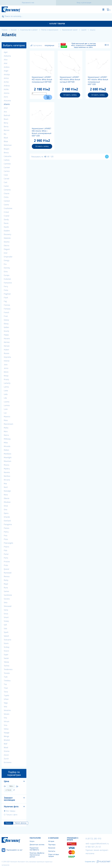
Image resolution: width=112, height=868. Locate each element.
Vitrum (7, 722)
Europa (7, 275)
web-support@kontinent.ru (97, 844)
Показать (9, 823)
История (51, 841)
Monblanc (8, 454)
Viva (6, 725)
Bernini (7, 130)
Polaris (6, 547)
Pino (6, 536)
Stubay (7, 647)
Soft (5, 625)
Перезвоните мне (28, 3)
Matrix (6, 435)
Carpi (6, 175)
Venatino (7, 710)
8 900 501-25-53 (93, 847)
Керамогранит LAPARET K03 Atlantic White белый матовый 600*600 (70, 80)
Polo (5, 551)
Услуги (32, 841)
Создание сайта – (91, 862)
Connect (7, 201)
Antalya (7, 75)
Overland (7, 521)
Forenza (7, 305)
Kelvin (6, 372)
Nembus (7, 476)
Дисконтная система (37, 845)
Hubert (6, 350)
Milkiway (7, 439)
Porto (6, 558)
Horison (7, 346)
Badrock (7, 115)
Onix (6, 510)
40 (45, 157)
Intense (7, 361)
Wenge (6, 736)
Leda (6, 394)
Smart (6, 617)
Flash (6, 298)
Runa (6, 588)
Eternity (7, 268)
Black (6, 138)
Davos (6, 223)
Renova (7, 577)
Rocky (6, 580)
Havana (7, 339)
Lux (5, 413)
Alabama (7, 56)
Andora (7, 67)
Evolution (7, 279)
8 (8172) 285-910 (93, 839)
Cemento (7, 190)
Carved (7, 179)
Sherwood (8, 606)
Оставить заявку (70, 95)
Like (5, 398)
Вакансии (52, 848)
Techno (7, 666)
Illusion (7, 353)
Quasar (7, 569)
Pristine (7, 562)
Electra (7, 246)
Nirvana (7, 480)
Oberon (7, 498)
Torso (6, 692)
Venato (7, 714)
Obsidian (7, 502)
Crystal (7, 216)
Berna (6, 127)
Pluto (6, 539)
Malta (6, 428)
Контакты (52, 851)
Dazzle (6, 227)
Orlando (7, 517)
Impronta (7, 357)
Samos (6, 591)
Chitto (6, 197)
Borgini (7, 149)
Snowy (6, 621)
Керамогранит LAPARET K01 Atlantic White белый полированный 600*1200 (98, 81)
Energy (7, 260)
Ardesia (7, 86)
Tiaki (6, 677)
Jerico (6, 368)
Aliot (6, 63)
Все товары (11, 811)
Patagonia (8, 524)
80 (48, 157)
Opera (6, 513)
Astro (6, 97)
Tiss (5, 684)
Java (6, 365)
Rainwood (8, 573)
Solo (5, 629)
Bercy (6, 123)
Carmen (7, 168)
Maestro (7, 417)
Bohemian (8, 145)
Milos (6, 443)
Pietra (6, 532)
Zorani (6, 755)
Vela (5, 707)
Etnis (6, 272)
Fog (5, 301)
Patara (7, 528)
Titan (6, 688)
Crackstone (8, 208)
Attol (6, 108)
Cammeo (7, 164)
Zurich (6, 759)
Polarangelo (8, 543)
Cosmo (6, 205)
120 (52, 157)
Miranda (7, 446)
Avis (5, 112)
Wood (6, 748)
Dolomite (7, 238)
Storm (6, 643)
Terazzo (7, 673)
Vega (6, 703)
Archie (6, 82)
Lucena (7, 402)
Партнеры (52, 845)
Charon (7, 194)
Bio (5, 134)
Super (6, 655)
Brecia (6, 153)
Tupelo (6, 696)
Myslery (7, 469)
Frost (6, 316)
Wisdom (7, 740)
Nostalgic (7, 491)
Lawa (6, 391)
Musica (7, 465)
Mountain (7, 461)
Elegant (7, 249)
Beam (6, 119)
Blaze (6, 142)
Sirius (6, 614)
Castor (6, 186)
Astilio (6, 89)
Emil (6, 253)
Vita (5, 718)
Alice (6, 60)
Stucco (6, 651)
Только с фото (12, 815)
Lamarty (7, 383)
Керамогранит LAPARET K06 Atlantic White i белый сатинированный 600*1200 (42, 132)
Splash (6, 636)
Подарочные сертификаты (34, 849)
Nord (6, 487)
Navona (7, 472)
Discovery (7, 234)
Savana (7, 599)
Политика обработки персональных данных (37, 855)
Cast (6, 182)
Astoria (7, 93)
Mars (6, 432)
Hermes (7, 342)
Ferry (6, 287)
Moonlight (8, 458)
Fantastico (8, 283)
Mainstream (8, 424)
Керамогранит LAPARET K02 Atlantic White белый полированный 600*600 (42, 80)
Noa (5, 484)
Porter (6, 554)
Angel (6, 71)
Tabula (6, 662)
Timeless (7, 681)
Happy (6, 335)
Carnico (7, 171)
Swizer (6, 658)
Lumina (7, 406)
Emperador (8, 257)
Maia (6, 420)
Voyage (7, 733)
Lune (6, 409)
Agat (6, 52)
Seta (6, 603)
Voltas (6, 729)
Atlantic (7, 104)
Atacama (7, 101)
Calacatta (8, 156)
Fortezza (7, 309)
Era (5, 264)
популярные (49, 45)
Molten (6, 450)
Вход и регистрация (84, 3)
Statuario (7, 640)
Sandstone (8, 595)
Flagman (7, 294)
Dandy (6, 220)
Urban (6, 699)
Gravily (6, 331)
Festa (6, 290)
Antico (6, 78)
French (6, 313)
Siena (6, 610)
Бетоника (8, 762)
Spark (6, 632)
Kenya (6, 376)
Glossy (6, 324)
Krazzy (6, 379)
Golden (6, 327)
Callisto (7, 160)
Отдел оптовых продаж (54, 855)
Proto (6, 565)
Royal (6, 584)
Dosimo (7, 242)
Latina (6, 387)
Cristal (6, 212)
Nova (6, 495)
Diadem (7, 231)
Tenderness (8, 670)
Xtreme (7, 751)
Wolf (6, 744)
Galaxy (6, 320)
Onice (6, 506)
